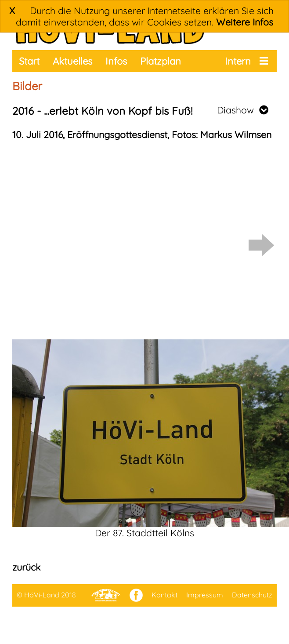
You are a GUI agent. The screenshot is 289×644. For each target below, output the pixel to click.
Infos (116, 61)
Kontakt (164, 595)
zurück (26, 567)
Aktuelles (72, 61)
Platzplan (161, 61)
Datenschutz (252, 595)
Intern (238, 61)
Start (29, 61)
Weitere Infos (245, 22)
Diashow (243, 110)
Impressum (205, 595)
